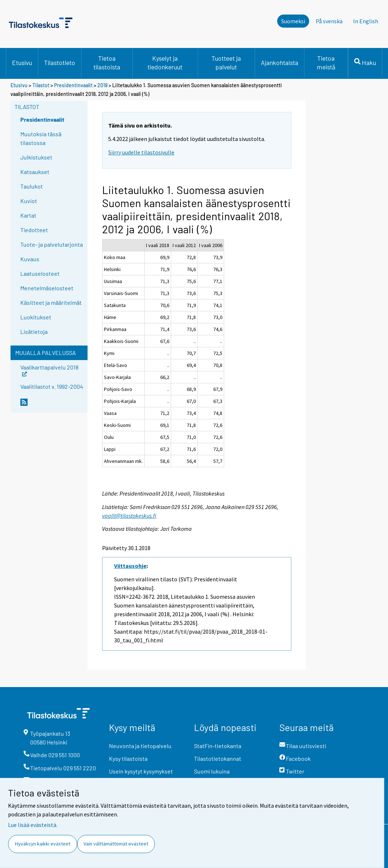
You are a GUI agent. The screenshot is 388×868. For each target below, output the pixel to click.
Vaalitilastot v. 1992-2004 (52, 386)
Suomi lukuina (212, 771)
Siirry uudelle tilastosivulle (141, 152)
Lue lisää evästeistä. (33, 825)
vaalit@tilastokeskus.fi (129, 516)
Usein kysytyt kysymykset (141, 771)
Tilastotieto (60, 62)
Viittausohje (130, 566)
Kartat (28, 215)
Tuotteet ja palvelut (226, 62)
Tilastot (41, 85)
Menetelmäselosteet (47, 288)
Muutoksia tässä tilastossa (41, 138)
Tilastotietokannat (218, 758)
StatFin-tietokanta (218, 746)
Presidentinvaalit (73, 85)
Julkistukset (36, 157)
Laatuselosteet (40, 273)
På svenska (329, 21)
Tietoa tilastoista (107, 62)
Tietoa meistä (326, 62)
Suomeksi (293, 21)
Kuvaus (30, 259)
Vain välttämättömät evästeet (116, 844)
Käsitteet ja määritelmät (51, 302)
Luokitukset (36, 317)
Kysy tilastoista (128, 758)
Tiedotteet (34, 230)
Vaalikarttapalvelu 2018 (49, 370)
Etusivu (22, 62)
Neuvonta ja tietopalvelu (140, 746)
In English (366, 21)
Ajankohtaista (280, 62)
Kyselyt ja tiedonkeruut (165, 62)
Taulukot (32, 186)
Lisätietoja (34, 332)
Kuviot (29, 201)
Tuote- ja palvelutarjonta (52, 244)
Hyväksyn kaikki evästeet (43, 844)
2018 (102, 85)
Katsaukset (35, 172)
